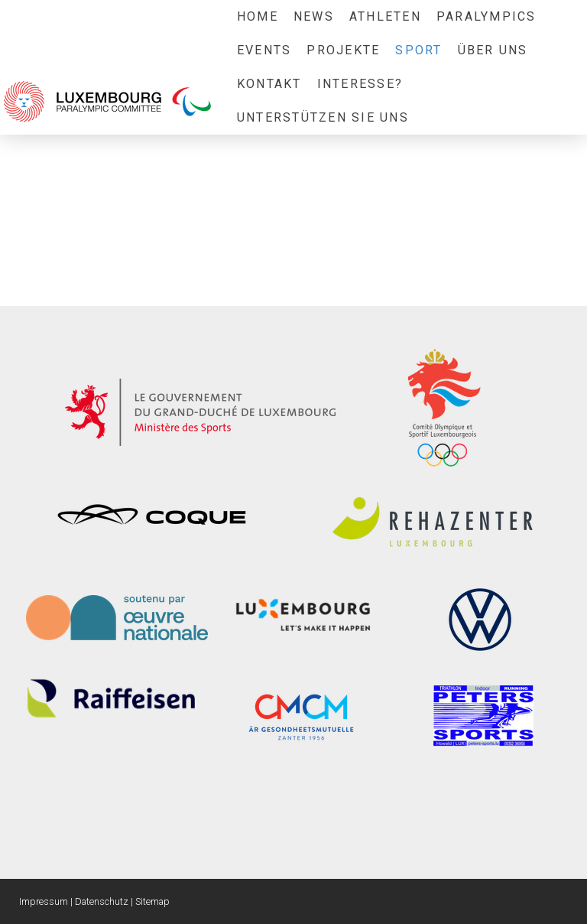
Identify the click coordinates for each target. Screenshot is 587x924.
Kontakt (269, 84)
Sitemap (152, 901)
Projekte (343, 50)
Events (264, 50)
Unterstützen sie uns (323, 117)
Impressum (44, 901)
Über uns (493, 50)
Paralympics (486, 16)
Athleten (385, 16)
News (314, 16)
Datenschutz (102, 901)
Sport (418, 50)
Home (258, 16)
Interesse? (360, 84)
